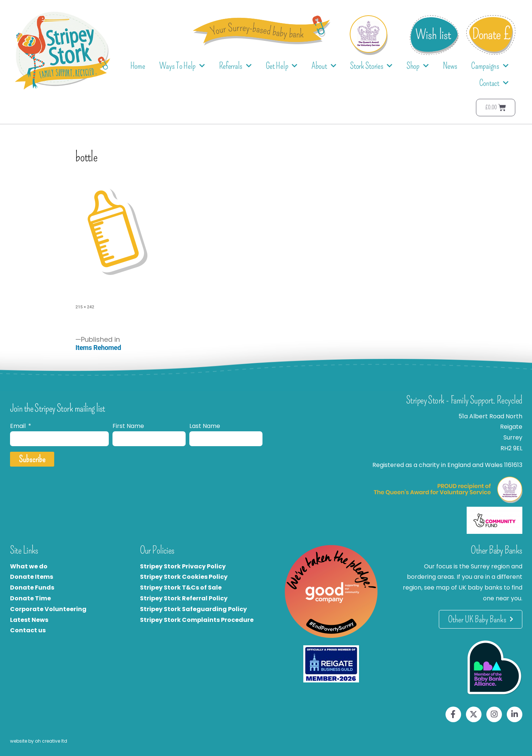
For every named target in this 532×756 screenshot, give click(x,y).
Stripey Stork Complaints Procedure (197, 620)
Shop (418, 66)
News (450, 66)
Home (138, 66)
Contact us (28, 630)
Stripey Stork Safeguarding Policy (193, 609)
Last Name (205, 426)
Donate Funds (32, 588)
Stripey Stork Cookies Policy (184, 577)
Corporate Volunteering (48, 609)
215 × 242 (85, 307)
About (324, 66)
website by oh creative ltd (39, 741)
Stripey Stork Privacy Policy (183, 566)
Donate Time (30, 598)
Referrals (235, 66)
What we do (29, 566)
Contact (494, 83)
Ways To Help (182, 66)
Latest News (29, 620)
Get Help (282, 66)
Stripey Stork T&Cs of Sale (181, 588)
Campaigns (490, 66)
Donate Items (32, 577)
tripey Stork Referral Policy (186, 598)
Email (19, 426)
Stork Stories (371, 66)
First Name (128, 426)
